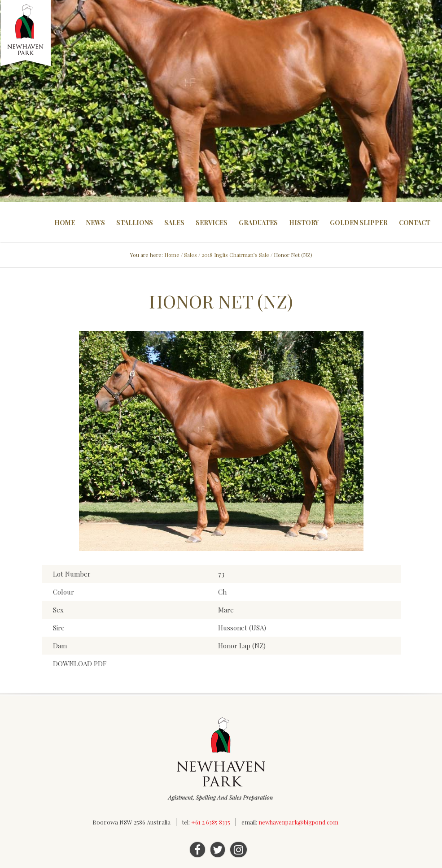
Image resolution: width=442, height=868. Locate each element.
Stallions (135, 223)
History (304, 223)
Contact (415, 223)
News (96, 223)
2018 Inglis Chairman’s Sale (235, 255)
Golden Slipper (359, 223)
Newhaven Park (26, 34)
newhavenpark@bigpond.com (298, 822)
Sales (174, 223)
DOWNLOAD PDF (80, 664)
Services (212, 223)
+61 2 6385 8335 (211, 822)
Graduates (258, 223)
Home (65, 223)
